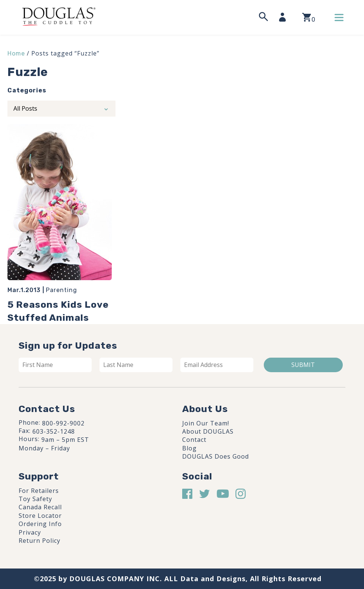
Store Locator (40, 516)
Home (16, 53)
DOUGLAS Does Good (216, 456)
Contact (194, 440)
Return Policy (39, 541)
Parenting (61, 290)
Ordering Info (40, 524)
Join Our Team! (206, 423)
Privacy (30, 532)
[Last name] (136, 365)
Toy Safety (35, 499)
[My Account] (285, 17)
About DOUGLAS (208, 431)
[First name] (55, 365)
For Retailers (39, 491)
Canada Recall (40, 507)
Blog (189, 448)
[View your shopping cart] (309, 17)
